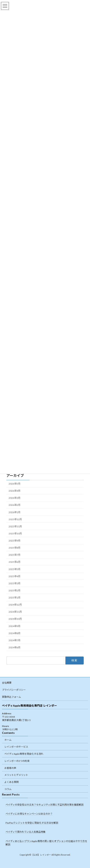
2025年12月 (15, 519)
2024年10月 (15, 619)
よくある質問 (11, 782)
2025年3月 (15, 583)
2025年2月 (15, 590)
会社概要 (7, 683)
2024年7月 (15, 640)
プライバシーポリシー (14, 690)
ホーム (8, 740)
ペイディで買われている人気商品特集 (26, 832)
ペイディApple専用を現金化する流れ (24, 754)
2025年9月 (15, 541)
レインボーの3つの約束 (17, 761)
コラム (8, 789)
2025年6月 (15, 562)
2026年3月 (15, 498)
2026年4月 (15, 491)
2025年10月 (15, 534)
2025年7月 (15, 555)
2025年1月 (15, 598)
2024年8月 (15, 633)
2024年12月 (15, 605)
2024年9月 (15, 626)
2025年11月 (15, 526)
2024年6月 (15, 647)
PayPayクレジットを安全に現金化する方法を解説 (32, 823)
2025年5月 (15, 569)
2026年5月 (15, 484)
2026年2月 (15, 505)
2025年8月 (15, 548)
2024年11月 (15, 612)
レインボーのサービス (16, 747)
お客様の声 (10, 768)
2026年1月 (15, 512)
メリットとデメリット (16, 775)
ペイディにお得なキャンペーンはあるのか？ (29, 814)
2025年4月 (15, 576)
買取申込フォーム (11, 697)
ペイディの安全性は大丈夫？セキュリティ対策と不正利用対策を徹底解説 (45, 805)
